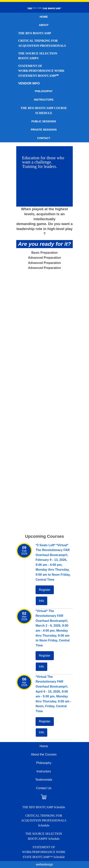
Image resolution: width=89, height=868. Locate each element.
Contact (44, 138)
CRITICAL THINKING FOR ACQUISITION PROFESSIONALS (42, 43)
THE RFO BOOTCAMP (35, 33)
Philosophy (44, 91)
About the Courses (44, 754)
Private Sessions (44, 130)
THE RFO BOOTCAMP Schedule (44, 807)
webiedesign (45, 864)
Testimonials (44, 780)
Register (45, 590)
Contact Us (44, 788)
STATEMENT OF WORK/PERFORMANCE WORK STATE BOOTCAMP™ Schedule (44, 852)
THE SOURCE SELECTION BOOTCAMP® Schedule (44, 836)
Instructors (44, 100)
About (44, 25)
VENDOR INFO (29, 83)
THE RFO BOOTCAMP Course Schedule (44, 110)
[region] (44, 176)
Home (44, 17)
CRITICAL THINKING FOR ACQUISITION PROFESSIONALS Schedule (44, 820)
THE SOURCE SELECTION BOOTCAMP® (38, 56)
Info (42, 601)
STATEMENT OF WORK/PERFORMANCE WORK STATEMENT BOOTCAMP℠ (41, 71)
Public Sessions (44, 121)
